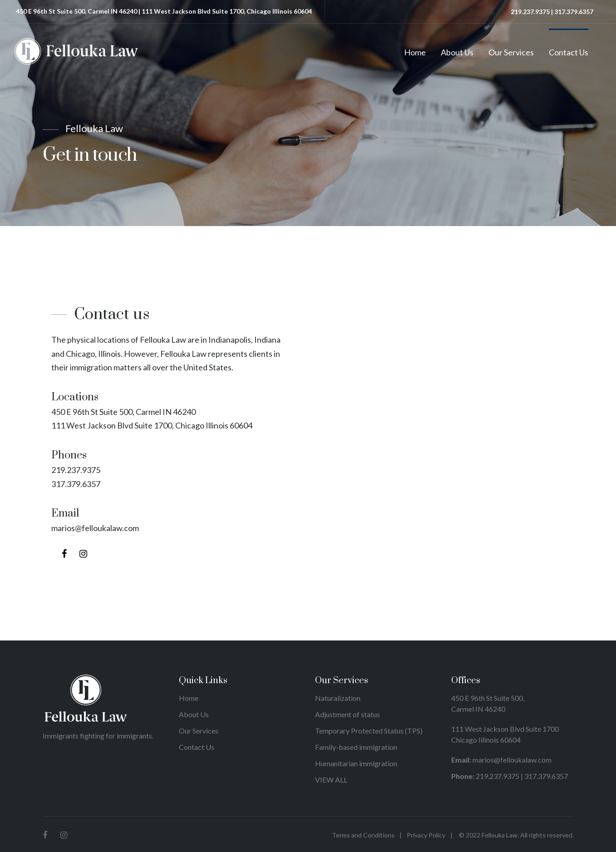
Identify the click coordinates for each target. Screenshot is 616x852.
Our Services (511, 52)
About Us (457, 52)
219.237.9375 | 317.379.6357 (552, 12)
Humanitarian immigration (357, 763)
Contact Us (569, 52)
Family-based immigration (356, 747)
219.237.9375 (76, 470)
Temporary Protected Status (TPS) (370, 731)
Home (415, 52)
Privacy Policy (426, 835)
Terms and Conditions (363, 835)
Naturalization (338, 698)
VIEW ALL (331, 780)
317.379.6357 (76, 484)
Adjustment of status (348, 714)
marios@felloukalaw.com (95, 528)
